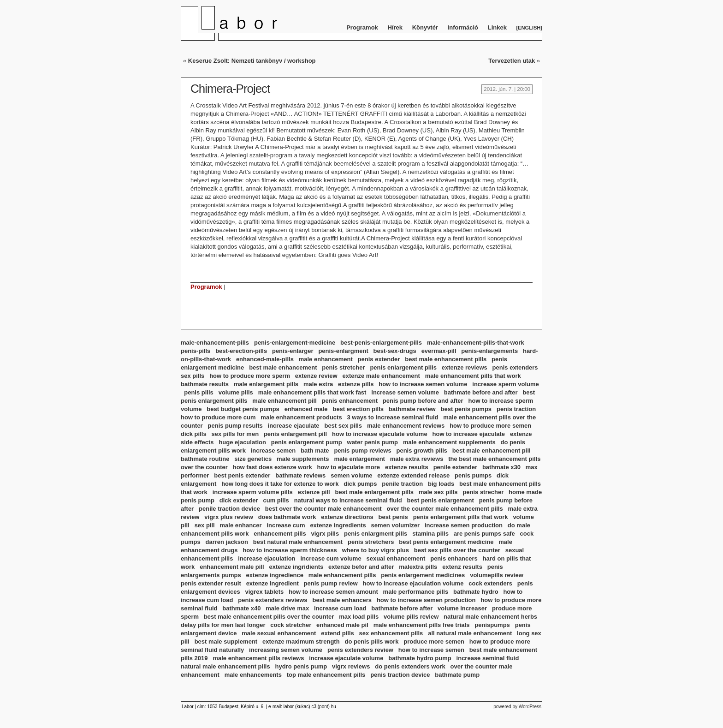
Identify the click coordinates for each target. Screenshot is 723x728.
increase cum (286, 525)
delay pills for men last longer (223, 625)
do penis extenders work (410, 666)
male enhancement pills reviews (258, 658)
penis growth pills (422, 451)
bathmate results (205, 384)
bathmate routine (205, 459)
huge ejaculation (242, 442)
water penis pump (373, 442)
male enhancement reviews (406, 426)
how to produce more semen (490, 426)
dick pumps (360, 484)
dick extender (239, 500)
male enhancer (241, 525)
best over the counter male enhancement (323, 509)
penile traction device (229, 509)
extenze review (316, 376)
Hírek (395, 27)
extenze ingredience (275, 575)
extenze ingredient (273, 583)
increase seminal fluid (488, 658)
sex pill (205, 525)
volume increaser (462, 608)
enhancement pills (280, 534)
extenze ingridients (296, 567)
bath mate (315, 451)
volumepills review (497, 575)
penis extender (379, 359)
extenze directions (347, 517)
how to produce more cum (218, 417)
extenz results (462, 567)
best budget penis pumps (243, 409)
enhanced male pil (342, 625)
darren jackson (227, 542)
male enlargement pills (266, 384)
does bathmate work (287, 517)
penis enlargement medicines (423, 575)
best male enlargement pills (375, 492)
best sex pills (343, 426)
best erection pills (358, 409)
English (529, 28)
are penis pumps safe (484, 534)
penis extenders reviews (273, 600)
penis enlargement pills (403, 367)
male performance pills (416, 592)
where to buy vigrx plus (376, 550)
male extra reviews (417, 459)
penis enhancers (454, 558)
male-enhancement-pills (215, 343)
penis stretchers (371, 542)
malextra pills (418, 567)
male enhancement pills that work (473, 376)
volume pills (236, 392)
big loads (441, 484)
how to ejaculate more (348, 467)
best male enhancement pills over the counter (269, 617)
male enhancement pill (284, 401)
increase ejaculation (267, 558)
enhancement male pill (232, 567)
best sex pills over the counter (457, 550)
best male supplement (226, 641)
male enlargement (359, 459)
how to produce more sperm (250, 376)
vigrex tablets (264, 592)
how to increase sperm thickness (290, 550)
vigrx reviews (351, 666)
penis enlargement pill (295, 434)
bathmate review (412, 409)
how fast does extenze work (273, 467)
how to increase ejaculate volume (380, 434)
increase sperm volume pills (253, 492)
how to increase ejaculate (469, 434)
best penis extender (242, 475)
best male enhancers (342, 600)
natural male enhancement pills (225, 666)
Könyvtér (425, 27)
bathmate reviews (300, 475)
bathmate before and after (481, 392)
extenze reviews (465, 367)
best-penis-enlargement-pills (381, 343)
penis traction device (400, 675)
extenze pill (314, 492)
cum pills (276, 500)
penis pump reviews (362, 451)
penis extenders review (360, 650)
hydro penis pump (301, 666)
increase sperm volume (506, 384)
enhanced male (306, 409)
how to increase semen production (426, 600)
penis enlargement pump (307, 442)
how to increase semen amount (333, 592)
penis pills (199, 392)
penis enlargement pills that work (461, 517)
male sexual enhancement (279, 633)
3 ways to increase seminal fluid (392, 417)
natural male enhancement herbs (490, 617)
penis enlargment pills (376, 534)
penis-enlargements (489, 351)
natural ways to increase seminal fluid (348, 500)
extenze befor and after (361, 567)
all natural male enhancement (470, 633)
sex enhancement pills (391, 633)
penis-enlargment (343, 351)
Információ (463, 27)
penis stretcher (343, 367)
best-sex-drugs (395, 351)
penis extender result (211, 583)
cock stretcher (291, 625)
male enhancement (326, 359)
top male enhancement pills (326, 675)
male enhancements (253, 675)
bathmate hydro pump (420, 658)
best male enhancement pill (492, 451)
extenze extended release (413, 475)
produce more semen (434, 641)
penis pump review (331, 583)
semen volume (351, 475)
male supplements (303, 459)
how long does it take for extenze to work (280, 484)
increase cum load (340, 608)
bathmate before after (402, 608)
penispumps (492, 625)
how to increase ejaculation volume (413, 583)
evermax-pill (439, 351)
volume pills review (411, 617)
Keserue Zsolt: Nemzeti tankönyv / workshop (252, 61)
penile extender (455, 467)
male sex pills (438, 492)
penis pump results (235, 426)
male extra (318, 384)
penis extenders (515, 367)
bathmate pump (457, 675)
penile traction (402, 484)
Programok (362, 27)
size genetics (253, 459)
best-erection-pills (241, 351)
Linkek (497, 27)
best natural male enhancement (298, 542)
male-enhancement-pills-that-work (476, 343)
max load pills (359, 617)
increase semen (273, 451)
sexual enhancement (396, 558)
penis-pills (196, 351)
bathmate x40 (241, 608)
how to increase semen (431, 650)
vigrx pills (325, 534)
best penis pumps (466, 409)
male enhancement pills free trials (422, 625)
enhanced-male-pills (265, 359)
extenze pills (356, 384)
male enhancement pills (342, 575)
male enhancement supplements (449, 442)
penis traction (516, 409)
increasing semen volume (286, 650)
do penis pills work (371, 641)
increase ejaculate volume (346, 658)
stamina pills (430, 534)
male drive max (287, 608)
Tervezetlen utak (512, 61)
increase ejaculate (294, 426)
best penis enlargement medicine (446, 542)
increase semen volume (405, 392)
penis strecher (483, 492)
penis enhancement (350, 401)
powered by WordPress (517, 707)
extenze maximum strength (301, 641)
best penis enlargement (441, 500)
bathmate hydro (476, 592)
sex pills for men (235, 434)
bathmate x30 (501, 467)
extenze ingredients (338, 525)
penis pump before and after (423, 401)
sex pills (193, 376)
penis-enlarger (293, 351)
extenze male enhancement (381, 376)
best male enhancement (283, 367)
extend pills (338, 633)
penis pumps (473, 475)
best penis (393, 517)
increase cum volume (331, 558)
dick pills (194, 434)
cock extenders (490, 583)
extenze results (407, 467)
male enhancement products (301, 417)
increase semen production (464, 525)
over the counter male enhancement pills (445, 509)
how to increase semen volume (423, 384)
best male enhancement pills (446, 359)
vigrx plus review (229, 517)
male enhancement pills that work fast (312, 392)
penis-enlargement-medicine (295, 343)
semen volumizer (396, 525)
